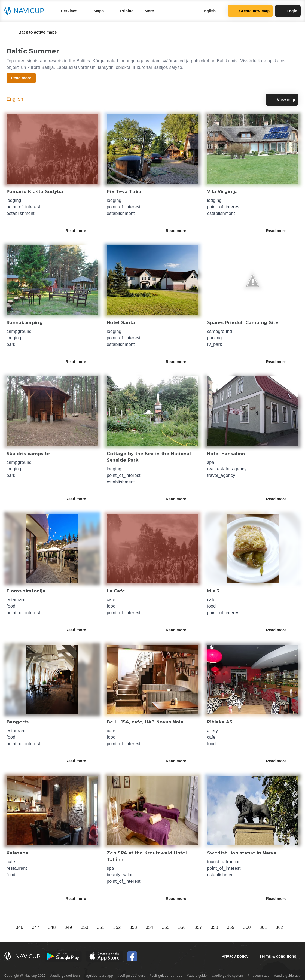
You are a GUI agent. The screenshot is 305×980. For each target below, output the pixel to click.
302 (211, 927)
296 (114, 927)
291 (32, 927)
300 (179, 927)
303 (227, 927)
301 (195, 927)
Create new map (250, 11)
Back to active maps (34, 32)
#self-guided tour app (166, 976)
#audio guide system (227, 976)
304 (243, 927)
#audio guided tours (66, 976)
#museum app (259, 976)
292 (48, 927)
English (15, 99)
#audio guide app (287, 976)
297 (130, 927)
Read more (80, 231)
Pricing (127, 11)
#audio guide (197, 976)
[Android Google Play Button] (63, 956)
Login (288, 11)
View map (282, 100)
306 (276, 927)
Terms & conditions (278, 956)
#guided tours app (99, 976)
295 (97, 927)
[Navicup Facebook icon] (132, 956)
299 (162, 927)
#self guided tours (131, 976)
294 (81, 927)
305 (260, 927)
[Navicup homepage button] (26, 11)
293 (65, 927)
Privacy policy (235, 956)
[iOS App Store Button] (104, 956)
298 (146, 927)
